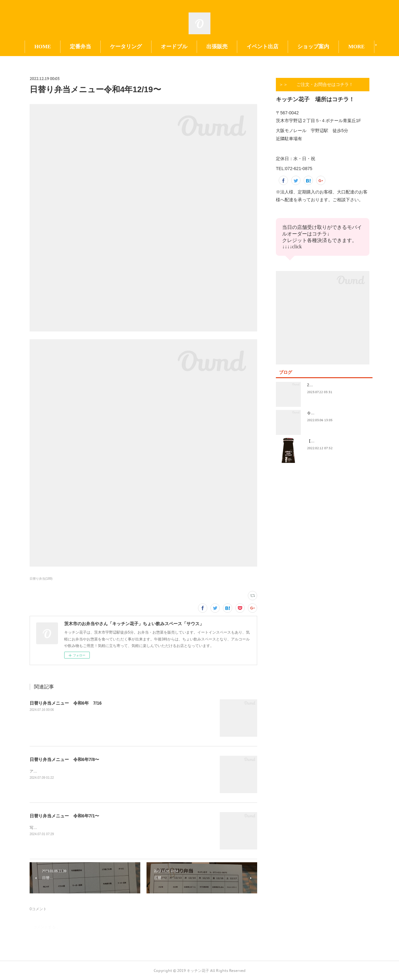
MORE (356, 47)
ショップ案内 (313, 47)
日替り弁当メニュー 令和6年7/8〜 (64, 759)
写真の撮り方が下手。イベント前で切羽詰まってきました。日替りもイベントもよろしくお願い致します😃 (120, 828)
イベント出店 (262, 47)
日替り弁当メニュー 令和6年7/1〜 (64, 816)
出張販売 (217, 47)
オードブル (174, 47)
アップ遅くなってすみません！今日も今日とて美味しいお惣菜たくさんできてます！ (101, 771)
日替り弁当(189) (41, 579)
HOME (43, 47)
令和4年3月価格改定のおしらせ (333, 413)
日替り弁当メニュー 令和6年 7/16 (66, 703)
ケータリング (126, 47)
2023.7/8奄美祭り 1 (325, 385)
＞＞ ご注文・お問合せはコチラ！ (316, 84)
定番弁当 (80, 47)
